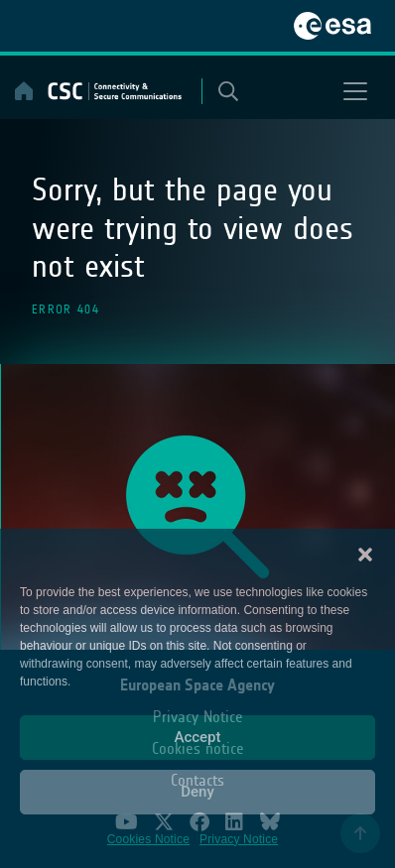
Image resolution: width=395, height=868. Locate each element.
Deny (197, 792)
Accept (197, 737)
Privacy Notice (239, 839)
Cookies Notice (148, 839)
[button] (365, 554)
